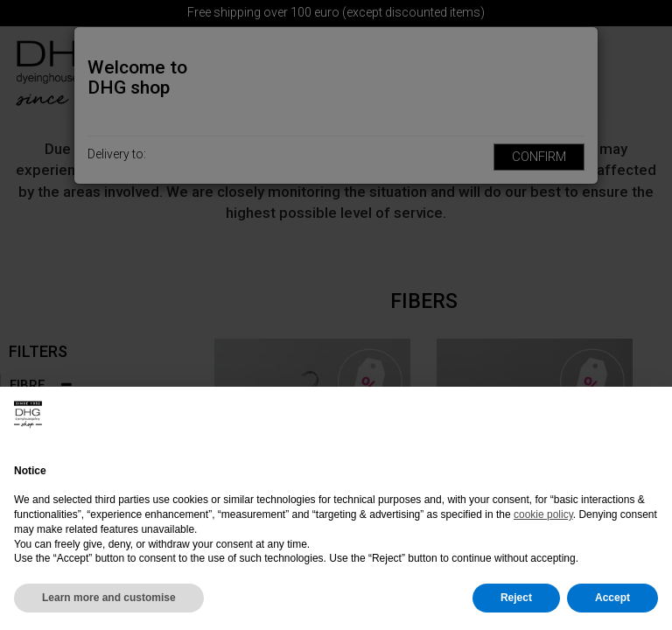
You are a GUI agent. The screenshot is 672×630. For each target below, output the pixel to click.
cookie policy (543, 514)
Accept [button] (612, 598)
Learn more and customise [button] (109, 598)
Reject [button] (516, 598)
